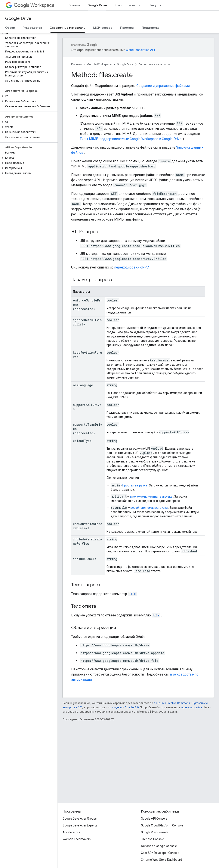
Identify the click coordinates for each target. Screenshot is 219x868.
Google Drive (18, 19)
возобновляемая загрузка (149, 508)
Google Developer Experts (80, 825)
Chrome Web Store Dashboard (161, 860)
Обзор (10, 28)
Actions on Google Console (159, 846)
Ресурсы (156, 5)
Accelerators (71, 832)
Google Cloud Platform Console (162, 825)
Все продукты (125, 5)
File (132, 594)
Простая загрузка (135, 485)
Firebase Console (152, 839)
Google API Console (154, 819)
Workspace (34, 5)
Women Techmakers (77, 839)
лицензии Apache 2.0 (125, 707)
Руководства (32, 28)
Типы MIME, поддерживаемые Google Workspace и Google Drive (131, 139)
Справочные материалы (155, 64)
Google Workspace (99, 64)
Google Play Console (155, 832)
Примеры (127, 28)
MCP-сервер (103, 28)
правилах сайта (192, 707)
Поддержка (151, 28)
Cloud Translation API (140, 50)
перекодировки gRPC (132, 267)
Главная (74, 5)
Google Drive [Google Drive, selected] (97, 5)
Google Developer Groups (80, 819)
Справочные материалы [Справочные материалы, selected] (68, 28)
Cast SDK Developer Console (160, 853)
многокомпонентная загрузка (151, 497)
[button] (28, 33)
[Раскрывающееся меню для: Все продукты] (141, 5)
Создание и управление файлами (163, 86)
